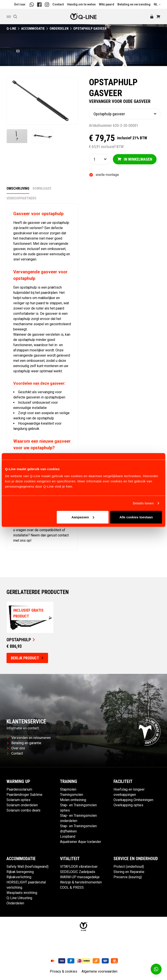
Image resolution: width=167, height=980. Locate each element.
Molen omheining (73, 800)
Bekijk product (27, 658)
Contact (58, 4)
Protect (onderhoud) (129, 867)
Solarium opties (18, 800)
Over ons (16, 749)
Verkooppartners (21, 199)
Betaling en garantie (24, 743)
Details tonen (143, 503)
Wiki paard (107, 4)
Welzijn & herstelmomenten (81, 883)
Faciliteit (123, 782)
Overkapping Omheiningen (133, 800)
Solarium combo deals (23, 811)
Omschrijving (18, 189)
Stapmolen (68, 790)
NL (157, 4)
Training (69, 782)
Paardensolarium (19, 790)
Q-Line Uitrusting (19, 898)
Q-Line (11, 29)
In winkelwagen (135, 159)
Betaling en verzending (134, 4)
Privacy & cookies (63, 972)
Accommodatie (33, 29)
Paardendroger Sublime (24, 795)
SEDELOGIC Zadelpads (78, 872)
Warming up (18, 782)
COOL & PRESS (72, 888)
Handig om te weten (81, 4)
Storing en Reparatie (129, 872)
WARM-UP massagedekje (80, 877)
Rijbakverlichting (19, 877)
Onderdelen (59, 29)
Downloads (42, 189)
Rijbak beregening (20, 872)
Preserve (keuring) (128, 877)
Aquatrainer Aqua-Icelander (81, 842)
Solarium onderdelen (22, 806)
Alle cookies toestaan (136, 517)
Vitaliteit (70, 859)
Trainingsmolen (72, 795)
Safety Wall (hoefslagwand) (28, 867)
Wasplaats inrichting (22, 893)
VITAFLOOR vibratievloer (79, 867)
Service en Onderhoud (136, 859)
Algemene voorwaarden (99, 972)
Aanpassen (83, 517)
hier (69, 486)
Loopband (68, 837)
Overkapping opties (128, 806)
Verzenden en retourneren (29, 738)
